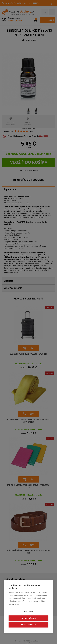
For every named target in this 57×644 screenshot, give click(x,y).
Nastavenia (28, 612)
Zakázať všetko (28, 625)
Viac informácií (14, 605)
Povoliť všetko (28, 618)
